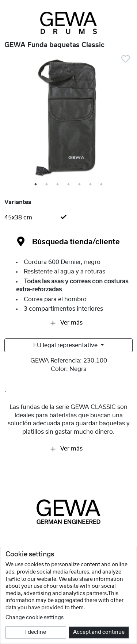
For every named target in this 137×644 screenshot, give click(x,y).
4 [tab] (69, 185)
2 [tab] (47, 185)
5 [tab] (80, 185)
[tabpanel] (68, 119)
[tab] (68, 218)
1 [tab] (36, 185)
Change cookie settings (35, 618)
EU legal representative (66, 345)
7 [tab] (102, 185)
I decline (36, 632)
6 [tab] (91, 185)
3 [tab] (58, 185)
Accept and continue (99, 632)
